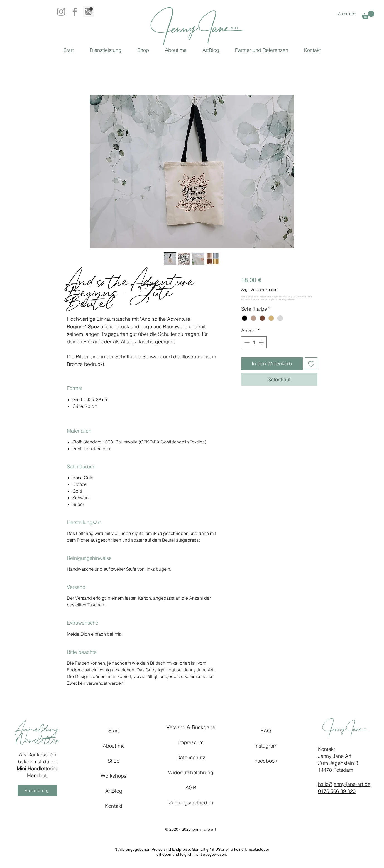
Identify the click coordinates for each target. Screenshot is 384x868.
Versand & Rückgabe (191, 727)
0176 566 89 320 (337, 791)
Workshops (114, 776)
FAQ (266, 731)
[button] (368, 15)
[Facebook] (75, 12)
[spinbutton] (254, 342)
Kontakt (326, 749)
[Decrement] (246, 342)
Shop (114, 761)
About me (114, 746)
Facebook (266, 761)
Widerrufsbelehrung (191, 772)
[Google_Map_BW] (88, 12)
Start (114, 731)
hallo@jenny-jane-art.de (344, 784)
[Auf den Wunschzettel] (311, 364)
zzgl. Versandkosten (259, 290)
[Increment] (262, 342)
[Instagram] (61, 12)
